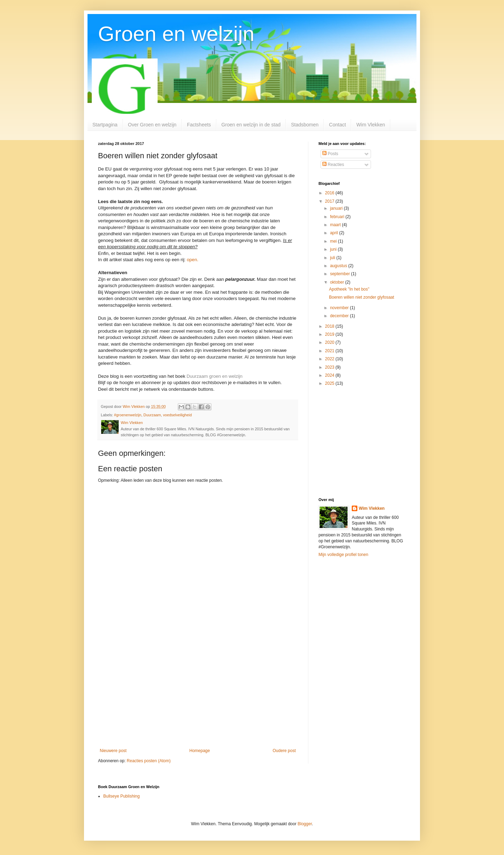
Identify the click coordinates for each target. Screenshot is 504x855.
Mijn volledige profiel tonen (343, 555)
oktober (338, 282)
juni (334, 249)
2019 (330, 334)
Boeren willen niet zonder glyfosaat (362, 297)
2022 (330, 359)
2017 (330, 201)
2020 (330, 342)
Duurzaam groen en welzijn (215, 376)
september (341, 274)
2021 (330, 351)
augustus (339, 266)
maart (336, 225)
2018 (330, 326)
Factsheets (199, 125)
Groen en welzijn (176, 34)
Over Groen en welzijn (152, 125)
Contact (337, 125)
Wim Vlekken (371, 125)
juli (333, 258)
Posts (330, 154)
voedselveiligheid (177, 415)
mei (334, 241)
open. (193, 260)
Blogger (305, 824)
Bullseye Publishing (121, 796)
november (340, 308)
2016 (330, 193)
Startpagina (105, 125)
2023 (330, 367)
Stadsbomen (305, 125)
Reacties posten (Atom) (149, 761)
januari (337, 208)
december (340, 316)
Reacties (333, 165)
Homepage (200, 751)
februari (338, 217)
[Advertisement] (198, 690)
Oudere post (284, 751)
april (335, 233)
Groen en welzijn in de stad (251, 125)
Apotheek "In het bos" (349, 289)
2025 (330, 383)
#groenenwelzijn (128, 415)
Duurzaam (152, 415)
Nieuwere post (113, 751)
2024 (330, 375)
